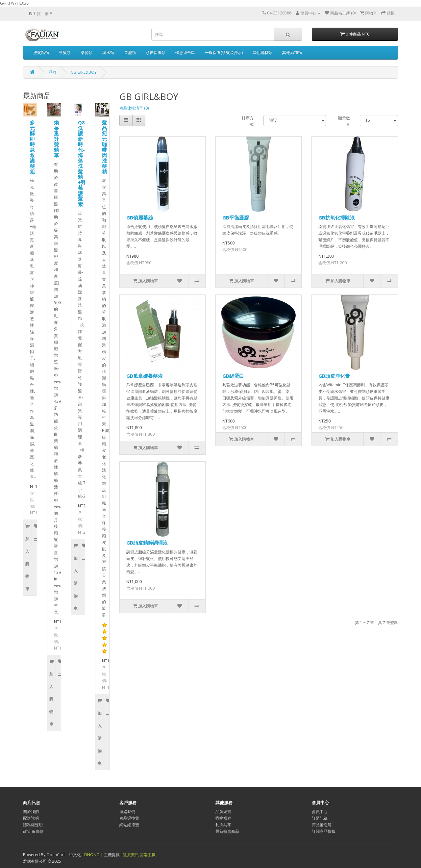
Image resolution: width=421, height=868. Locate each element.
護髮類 (65, 52)
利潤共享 (223, 825)
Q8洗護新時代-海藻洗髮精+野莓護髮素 (82, 163)
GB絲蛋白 (233, 376)
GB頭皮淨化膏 (334, 376)
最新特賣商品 (227, 831)
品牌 (53, 72)
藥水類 (108, 52)
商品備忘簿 (322, 825)
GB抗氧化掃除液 (337, 217)
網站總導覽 (129, 825)
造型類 (130, 52)
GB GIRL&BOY (84, 72)
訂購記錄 (320, 818)
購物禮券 (223, 818)
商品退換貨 (129, 818)
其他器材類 (262, 52)
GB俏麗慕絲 (140, 217)
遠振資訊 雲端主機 (139, 855)
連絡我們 (127, 812)
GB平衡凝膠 (236, 217)
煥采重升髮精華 (56, 139)
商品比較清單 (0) (134, 108)
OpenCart (56, 855)
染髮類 (87, 52)
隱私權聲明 (33, 825)
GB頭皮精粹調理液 (147, 543)
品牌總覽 (223, 812)
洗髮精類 (41, 52)
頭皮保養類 (156, 52)
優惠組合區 (185, 52)
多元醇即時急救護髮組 (32, 147)
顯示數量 (344, 121)
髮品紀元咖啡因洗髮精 (104, 147)
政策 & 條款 (33, 831)
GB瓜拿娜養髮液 (145, 376)
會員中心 (320, 812)
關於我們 (31, 812)
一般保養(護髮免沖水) (224, 52)
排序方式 (248, 121)
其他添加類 (292, 52)
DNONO (92, 855)
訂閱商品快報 (324, 831)
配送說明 (31, 818)
